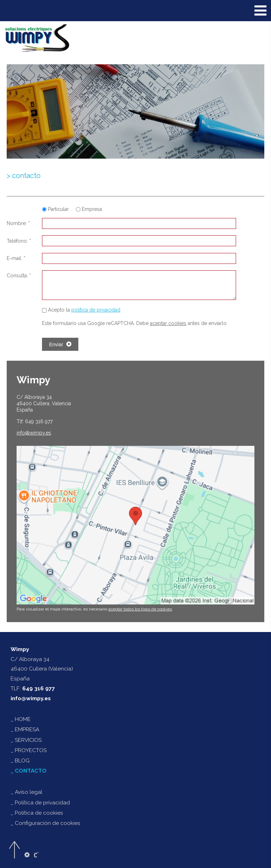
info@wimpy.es (31, 698)
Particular (56, 209)
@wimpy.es (34, 433)
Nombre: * (18, 223)
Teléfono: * (19, 241)
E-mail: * (16, 258)
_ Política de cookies (37, 813)
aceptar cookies (168, 323)
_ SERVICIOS (26, 740)
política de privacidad (96, 310)
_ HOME (21, 719)
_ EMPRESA (25, 730)
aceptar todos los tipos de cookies (140, 609)
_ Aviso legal (26, 792)
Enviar (60, 344)
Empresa (89, 209)
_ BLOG (20, 761)
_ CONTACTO (29, 771)
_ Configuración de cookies (46, 823)
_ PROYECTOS (29, 750)
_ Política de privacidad (40, 803)
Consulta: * (19, 276)
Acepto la (81, 310)
